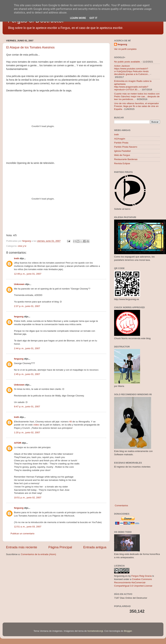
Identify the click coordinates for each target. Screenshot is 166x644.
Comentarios (121, 505)
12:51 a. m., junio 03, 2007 (28, 527)
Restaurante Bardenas (126, 159)
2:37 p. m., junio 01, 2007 (27, 306)
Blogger (128, 631)
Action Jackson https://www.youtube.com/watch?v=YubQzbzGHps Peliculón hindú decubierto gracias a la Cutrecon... (132, 70)
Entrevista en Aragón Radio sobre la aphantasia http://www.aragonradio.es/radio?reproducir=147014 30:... (133, 85)
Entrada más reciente (22, 547)
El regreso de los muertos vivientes (132, 467)
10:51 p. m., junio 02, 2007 (28, 498)
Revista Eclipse (122, 163)
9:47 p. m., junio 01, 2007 (27, 407)
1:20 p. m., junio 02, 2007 (27, 432)
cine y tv (22, 246)
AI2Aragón (120, 139)
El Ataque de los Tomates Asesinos (30, 47)
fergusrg (19, 317)
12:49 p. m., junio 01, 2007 (28, 274)
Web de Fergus (122, 155)
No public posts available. (127, 62)
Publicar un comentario (22, 534)
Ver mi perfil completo (125, 49)
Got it (93, 18)
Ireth (17, 258)
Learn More (78, 18)
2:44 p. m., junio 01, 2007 (27, 348)
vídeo (36, 425)
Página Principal (60, 547)
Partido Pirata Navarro (126, 147)
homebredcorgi (95, 631)
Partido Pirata (121, 143)
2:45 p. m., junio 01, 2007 (27, 374)
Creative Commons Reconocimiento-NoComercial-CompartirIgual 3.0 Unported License (133, 582)
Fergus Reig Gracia (142, 576)
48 (70, 422)
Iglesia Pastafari (122, 151)
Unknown (19, 284)
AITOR (18, 443)
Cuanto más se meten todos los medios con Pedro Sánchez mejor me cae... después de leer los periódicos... (137, 96)
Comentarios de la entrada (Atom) (38, 554)
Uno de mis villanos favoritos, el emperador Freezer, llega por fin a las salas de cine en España (137, 106)
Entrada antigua (95, 547)
